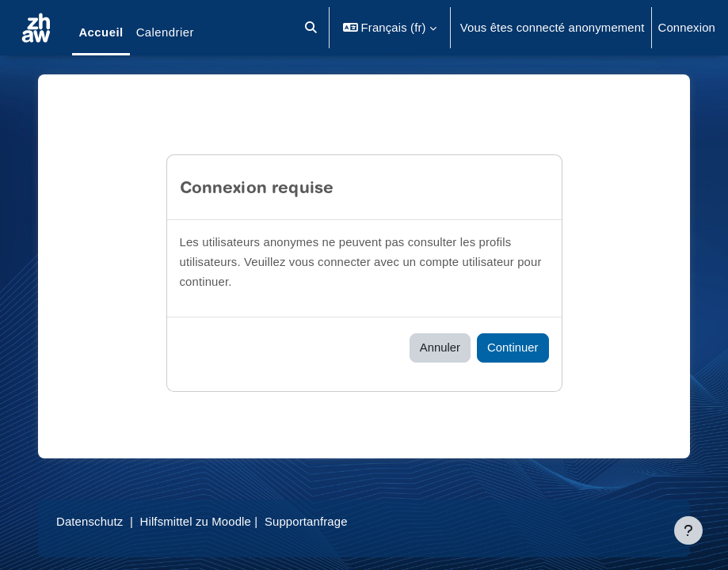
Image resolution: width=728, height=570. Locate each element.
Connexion (687, 28)
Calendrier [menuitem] (165, 32)
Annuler (440, 348)
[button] (311, 28)
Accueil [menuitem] (101, 32)
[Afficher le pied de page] (688, 530)
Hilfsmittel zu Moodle (196, 522)
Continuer (513, 348)
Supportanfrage (306, 522)
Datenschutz (90, 522)
